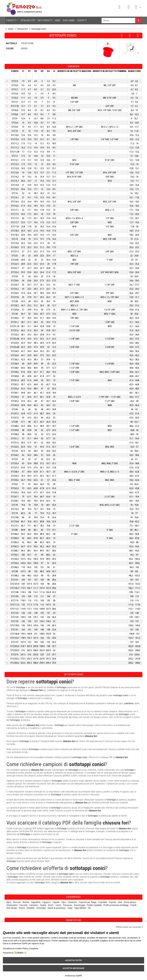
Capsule (56, 902)
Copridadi (103, 902)
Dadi (120, 902)
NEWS (58, 20)
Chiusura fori (22, 29)
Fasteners (34, 905)
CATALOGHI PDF (28, 20)
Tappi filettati (80, 908)
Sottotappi (41, 908)
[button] (137, 7)
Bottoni (26, 902)
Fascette (24, 905)
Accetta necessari (74, 968)
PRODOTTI (11, 20)
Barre (9, 902)
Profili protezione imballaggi (116, 905)
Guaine (43, 905)
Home (11, 29)
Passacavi (68, 905)
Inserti (51, 905)
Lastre (58, 905)
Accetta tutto (73, 960)
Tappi (70, 908)
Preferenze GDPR (73, 976)
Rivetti (22, 908)
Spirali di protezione (57, 908)
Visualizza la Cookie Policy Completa (21, 948)
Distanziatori (12, 905)
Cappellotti (36, 902)
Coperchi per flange (88, 902)
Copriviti (112, 902)
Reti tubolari (12, 908)
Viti (89, 908)
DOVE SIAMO (69, 20)
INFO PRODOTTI (45, 20)
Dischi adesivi (130, 902)
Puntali (133, 905)
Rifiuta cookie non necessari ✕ (130, 927)
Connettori (72, 902)
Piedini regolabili (94, 905)
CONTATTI (82, 20)
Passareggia (79, 905)
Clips (64, 902)
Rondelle (31, 908)
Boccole (17, 902)
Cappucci (47, 902)
